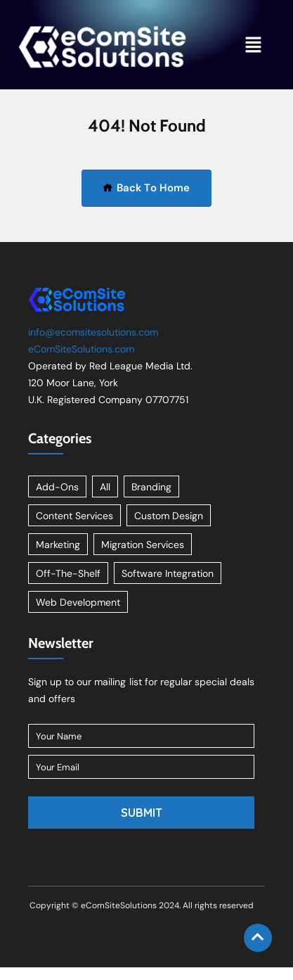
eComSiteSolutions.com (81, 349)
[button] (253, 46)
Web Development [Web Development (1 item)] (78, 602)
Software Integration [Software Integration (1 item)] (168, 573)
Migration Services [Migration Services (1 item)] (143, 545)
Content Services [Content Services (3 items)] (74, 516)
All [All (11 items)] (105, 487)
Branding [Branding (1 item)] (151, 487)
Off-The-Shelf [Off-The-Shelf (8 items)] (68, 573)
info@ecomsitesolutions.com (93, 332)
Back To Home (146, 188)
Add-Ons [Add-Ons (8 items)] (57, 487)
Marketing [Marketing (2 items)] (58, 545)
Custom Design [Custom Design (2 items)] (169, 516)
